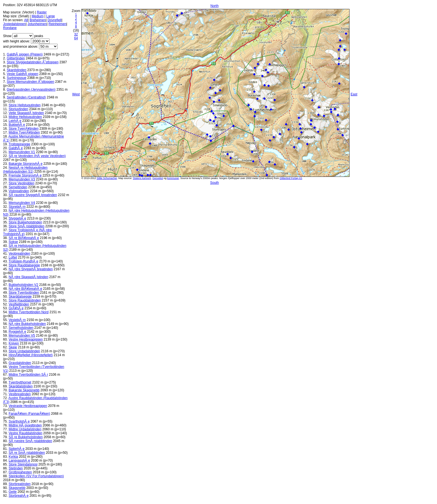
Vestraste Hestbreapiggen (28, 406)
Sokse (13, 242)
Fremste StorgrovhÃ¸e (25, 175)
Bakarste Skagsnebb (24, 390)
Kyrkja (13, 457)
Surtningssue (16, 78)
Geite (13, 492)
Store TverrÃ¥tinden (24, 129)
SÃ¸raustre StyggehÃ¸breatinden (33, 195)
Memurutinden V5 (22, 336)
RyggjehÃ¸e (17, 332)
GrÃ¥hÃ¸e (16, 308)
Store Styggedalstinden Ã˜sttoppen (32, 62)
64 (76, 38)
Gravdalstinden (20, 363)
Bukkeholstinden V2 (23, 285)
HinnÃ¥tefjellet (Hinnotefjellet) (31, 355)
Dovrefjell (55, 20)
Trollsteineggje (20, 144)
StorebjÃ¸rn (17, 207)
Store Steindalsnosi (23, 464)
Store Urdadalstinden (24, 351)
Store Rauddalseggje (24, 265)
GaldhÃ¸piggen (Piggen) (25, 54)
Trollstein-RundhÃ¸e (23, 261)
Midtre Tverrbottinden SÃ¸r (28, 375)
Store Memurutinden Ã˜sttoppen (30, 82)
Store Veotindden (21, 183)
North (214, 6)
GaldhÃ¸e (16, 148)
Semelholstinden (21, 328)
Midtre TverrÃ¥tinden (24, 132)
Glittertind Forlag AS (291, 178)
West (76, 94)
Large (51, 16)
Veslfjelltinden (19, 304)
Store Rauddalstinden (25, 300)
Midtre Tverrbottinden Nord (29, 312)
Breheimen (38, 20)
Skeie (13, 347)
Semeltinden (18, 187)
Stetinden (16, 468)
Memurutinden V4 (22, 203)
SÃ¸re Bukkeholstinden (26, 437)
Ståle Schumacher (107, 178)
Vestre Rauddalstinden (26, 433)
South (214, 183)
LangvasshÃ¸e (19, 460)
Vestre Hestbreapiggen (26, 339)
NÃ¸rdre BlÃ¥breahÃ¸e (25, 289)
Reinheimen (57, 24)
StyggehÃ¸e (17, 218)
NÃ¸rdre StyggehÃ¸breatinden (31, 269)
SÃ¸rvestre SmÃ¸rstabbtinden (30, 441)
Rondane (10, 28)
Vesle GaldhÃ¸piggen (22, 74)
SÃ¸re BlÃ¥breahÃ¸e (24, 238)
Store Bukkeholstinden (25, 222)
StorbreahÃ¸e (19, 496)
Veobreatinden (19, 254)
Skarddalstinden (21, 386)
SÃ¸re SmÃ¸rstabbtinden (27, 453)
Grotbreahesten (20, 472)
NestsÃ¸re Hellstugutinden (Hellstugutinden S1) (25, 170)
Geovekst (158, 178)
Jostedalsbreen (14, 24)
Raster (42, 12)
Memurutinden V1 (22, 152)
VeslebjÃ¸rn (17, 320)
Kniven (14, 343)
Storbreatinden (20, 484)
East (354, 94)
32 (76, 34)
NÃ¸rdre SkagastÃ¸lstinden (28, 277)
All (26, 20)
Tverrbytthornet (20, 382)
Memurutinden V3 (22, 179)
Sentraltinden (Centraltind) (26, 97)
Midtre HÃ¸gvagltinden (25, 425)
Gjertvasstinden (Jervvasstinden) (31, 90)
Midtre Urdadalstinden (25, 429)
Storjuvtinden (18, 109)
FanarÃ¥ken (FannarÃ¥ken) (29, 414)
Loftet (13, 257)
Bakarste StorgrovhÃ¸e (26, 164)
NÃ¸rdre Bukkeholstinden (27, 324)
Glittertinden (16, 58)
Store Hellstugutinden (25, 105)
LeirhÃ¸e (15, 121)
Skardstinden (16, 70)
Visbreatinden (19, 191)
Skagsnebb (17, 488)
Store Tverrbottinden (24, 293)
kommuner (173, 178)
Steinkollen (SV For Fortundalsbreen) (36, 476)
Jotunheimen (37, 24)
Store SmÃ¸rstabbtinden (26, 226)
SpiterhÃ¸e (17, 449)
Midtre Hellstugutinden (25, 117)
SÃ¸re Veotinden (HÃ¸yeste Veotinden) (37, 156)
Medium (37, 16)
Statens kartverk (142, 178)
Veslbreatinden (20, 394)
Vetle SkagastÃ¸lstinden (26, 113)
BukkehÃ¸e (17, 125)
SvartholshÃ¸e (19, 421)
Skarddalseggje (20, 296)
